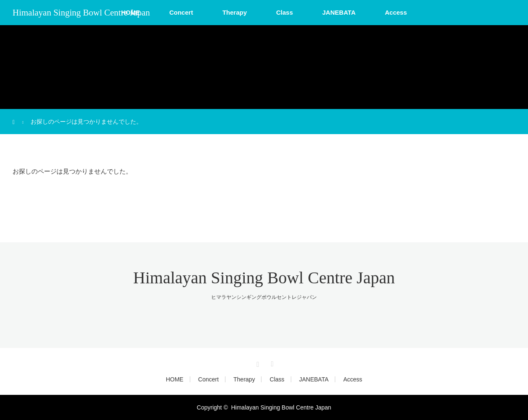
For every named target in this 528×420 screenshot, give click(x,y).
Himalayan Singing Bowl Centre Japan (81, 13)
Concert (181, 12)
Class (285, 12)
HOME (175, 379)
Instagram (257, 363)
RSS (271, 363)
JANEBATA (339, 12)
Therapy (235, 12)
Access (396, 12)
